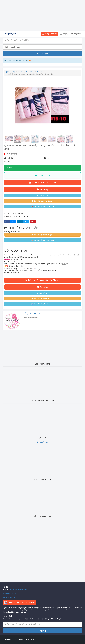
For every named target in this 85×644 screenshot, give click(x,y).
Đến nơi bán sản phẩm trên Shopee (42, 280)
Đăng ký (64, 34)
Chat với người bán (42, 175)
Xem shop (42, 189)
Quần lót (39, 72)
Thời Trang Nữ (23, 72)
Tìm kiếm (43, 54)
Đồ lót (32, 72)
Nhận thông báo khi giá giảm (43, 201)
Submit (43, 631)
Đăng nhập (76, 34)
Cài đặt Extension (50, 34)
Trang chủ (11, 72)
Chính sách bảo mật (10, 593)
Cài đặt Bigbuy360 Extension (42, 207)
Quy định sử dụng (9, 597)
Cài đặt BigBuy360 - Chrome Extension (19, 602)
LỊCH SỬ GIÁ (42, 196)
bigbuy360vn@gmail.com (18, 589)
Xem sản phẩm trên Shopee (42, 183)
